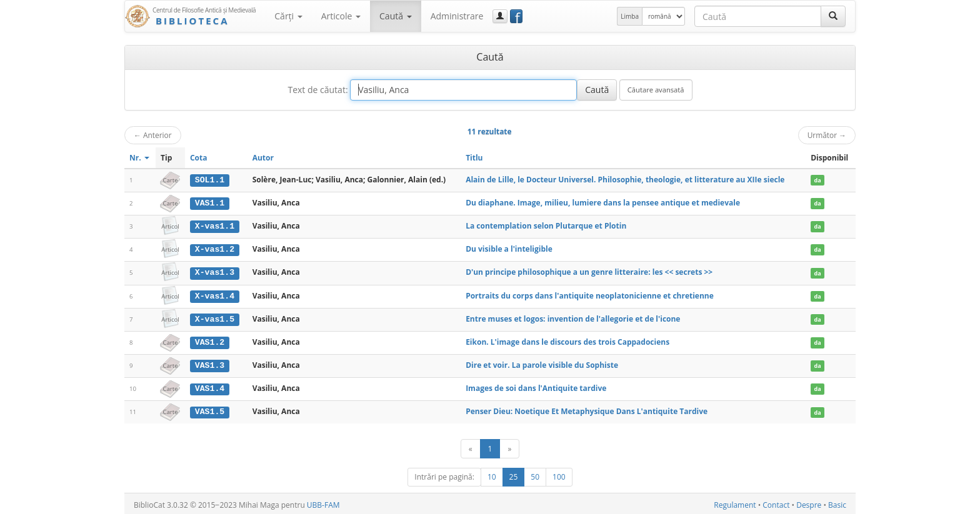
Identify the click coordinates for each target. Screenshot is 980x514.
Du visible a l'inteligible (509, 248)
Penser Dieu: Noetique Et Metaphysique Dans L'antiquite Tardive (587, 409)
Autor (263, 158)
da (818, 180)
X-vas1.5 (215, 317)
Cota (199, 158)
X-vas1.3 (215, 272)
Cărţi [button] (288, 16)
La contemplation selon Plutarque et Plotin (546, 225)
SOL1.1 (210, 180)
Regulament (735, 502)
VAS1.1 (210, 203)
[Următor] (509, 446)
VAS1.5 (210, 410)
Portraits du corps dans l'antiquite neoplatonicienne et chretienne (590, 294)
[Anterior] (471, 446)
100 (559, 474)
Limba (630, 16)
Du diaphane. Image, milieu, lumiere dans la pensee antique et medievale (603, 203)
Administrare (457, 16)
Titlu (474, 158)
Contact (776, 502)
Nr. (139, 158)
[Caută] (833, 16)
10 (492, 474)
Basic (837, 502)
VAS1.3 (210, 363)
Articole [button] (341, 16)
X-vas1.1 (215, 225)
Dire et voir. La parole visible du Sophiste (542, 363)
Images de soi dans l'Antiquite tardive (536, 386)
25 (514, 474)
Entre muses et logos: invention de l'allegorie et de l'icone (573, 317)
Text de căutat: (317, 90)
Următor (827, 135)
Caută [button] (396, 16)
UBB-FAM (323, 502)
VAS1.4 (210, 387)
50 (535, 474)
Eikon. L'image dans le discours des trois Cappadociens (567, 340)
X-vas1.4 (215, 295)
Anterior (153, 135)
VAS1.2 (210, 340)
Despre (809, 502)
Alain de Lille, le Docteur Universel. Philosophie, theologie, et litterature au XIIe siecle (625, 180)
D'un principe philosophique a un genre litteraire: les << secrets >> (589, 271)
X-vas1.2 (215, 249)
